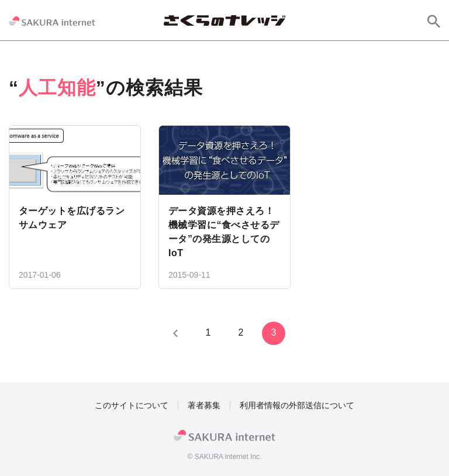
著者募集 (204, 405)
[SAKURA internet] (52, 21)
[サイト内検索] (434, 21)
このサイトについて (132, 405)
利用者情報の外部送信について (297, 405)
